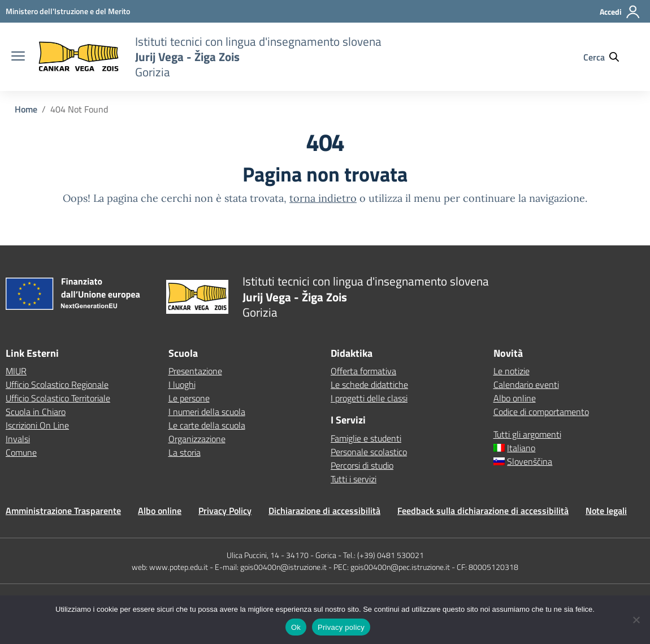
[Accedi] (620, 16)
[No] (636, 620)
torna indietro (323, 198)
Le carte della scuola (207, 425)
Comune (21, 452)
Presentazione (195, 371)
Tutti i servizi (354, 479)
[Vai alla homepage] (79, 57)
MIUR (16, 371)
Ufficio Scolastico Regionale (57, 384)
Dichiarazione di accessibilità (324, 511)
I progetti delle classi (369, 398)
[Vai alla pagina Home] (26, 109)
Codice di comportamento (541, 412)
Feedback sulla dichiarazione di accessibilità (483, 511)
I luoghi (182, 384)
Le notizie (512, 371)
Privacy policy (341, 627)
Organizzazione (197, 439)
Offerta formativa (363, 371)
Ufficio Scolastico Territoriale (58, 398)
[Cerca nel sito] (606, 57)
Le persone (189, 398)
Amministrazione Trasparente (63, 511)
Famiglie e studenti (366, 438)
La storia (185, 452)
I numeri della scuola (207, 412)
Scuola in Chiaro (36, 412)
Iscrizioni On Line (37, 425)
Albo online (515, 398)
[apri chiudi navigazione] (18, 57)
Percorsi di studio (362, 465)
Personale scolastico (369, 452)
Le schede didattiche (369, 384)
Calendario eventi (526, 384)
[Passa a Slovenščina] (569, 461)
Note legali (606, 511)
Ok (296, 627)
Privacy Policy (225, 511)
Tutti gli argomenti (527, 434)
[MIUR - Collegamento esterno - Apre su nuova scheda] (68, 11)
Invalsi (18, 439)
